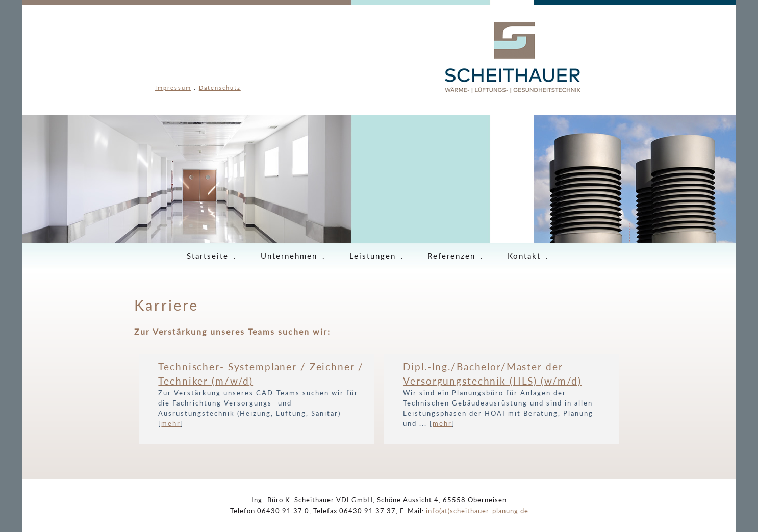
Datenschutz (220, 87)
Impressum (173, 87)
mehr (171, 423)
